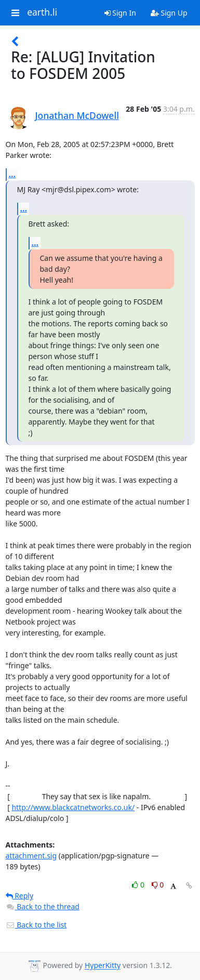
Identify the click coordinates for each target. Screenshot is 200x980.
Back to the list (36, 925)
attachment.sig (31, 856)
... (12, 174)
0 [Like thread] (139, 885)
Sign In (120, 13)
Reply (20, 896)
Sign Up (169, 13)
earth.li (42, 12)
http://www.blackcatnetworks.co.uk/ (73, 807)
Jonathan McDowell (77, 115)
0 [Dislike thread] (158, 885)
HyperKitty (103, 966)
